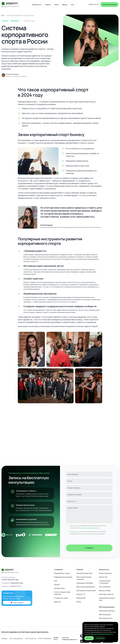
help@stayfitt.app (17, 583)
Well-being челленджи (107, 611)
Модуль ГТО (81, 594)
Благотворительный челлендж (84, 578)
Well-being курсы (105, 614)
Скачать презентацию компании (62, 593)
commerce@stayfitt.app (10, 580)
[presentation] (80, 540)
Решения (48, 5)
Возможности (37, 5)
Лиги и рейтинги (105, 587)
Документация (59, 588)
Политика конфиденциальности (70, 639)
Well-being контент (106, 618)
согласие (76, 526)
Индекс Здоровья (105, 573)
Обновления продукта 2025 (107, 599)
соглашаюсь (75, 532)
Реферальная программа (63, 577)
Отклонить (100, 638)
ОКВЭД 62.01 (56, 639)
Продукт (65, 5)
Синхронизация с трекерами (105, 582)
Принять (89, 638)
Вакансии (57, 602)
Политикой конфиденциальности (90, 528)
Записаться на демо (109, 4)
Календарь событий (106, 594)
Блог (73, 5)
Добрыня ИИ (81, 598)
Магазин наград (105, 591)
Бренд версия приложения (86, 591)
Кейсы (56, 5)
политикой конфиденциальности (101, 634)
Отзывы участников (61, 598)
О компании (58, 570)
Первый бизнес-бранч (62, 573)
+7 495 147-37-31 (93, 4)
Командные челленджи (85, 583)
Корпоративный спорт (85, 573)
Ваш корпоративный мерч (86, 587)
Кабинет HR (103, 577)
